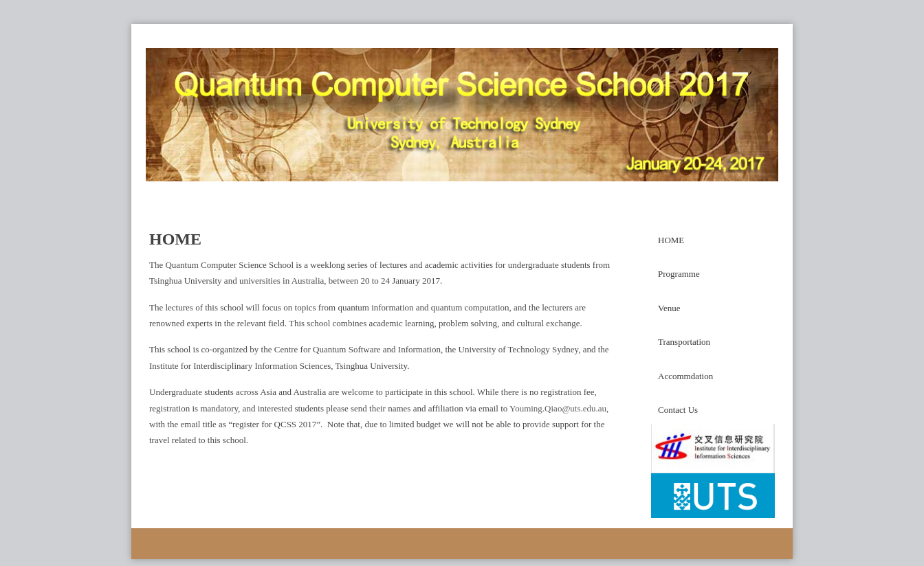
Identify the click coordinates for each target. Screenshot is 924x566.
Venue (669, 308)
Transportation (684, 342)
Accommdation (685, 376)
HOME (671, 240)
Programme (679, 274)
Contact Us (678, 410)
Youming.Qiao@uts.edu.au (558, 408)
